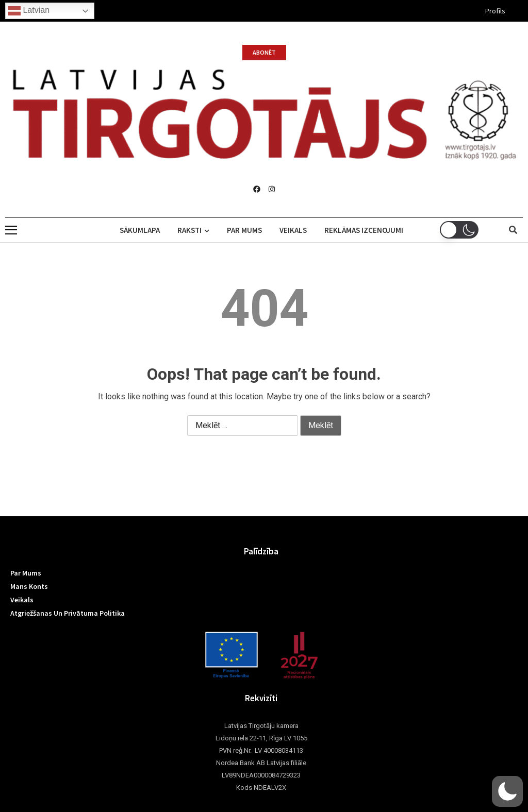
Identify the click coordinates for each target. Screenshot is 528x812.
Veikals (293, 230)
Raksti (193, 230)
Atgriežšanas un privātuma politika (68, 613)
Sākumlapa (140, 230)
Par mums (244, 230)
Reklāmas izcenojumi (364, 230)
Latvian (29, 11)
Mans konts (29, 586)
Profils (495, 11)
